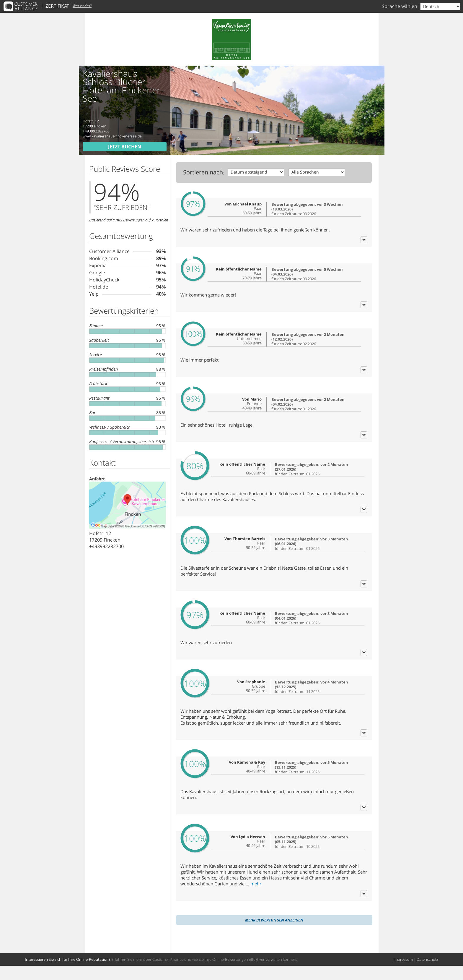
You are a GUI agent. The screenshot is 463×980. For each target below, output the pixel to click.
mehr (256, 898)
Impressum (403, 973)
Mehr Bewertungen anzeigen (274, 934)
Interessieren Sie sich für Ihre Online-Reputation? (68, 973)
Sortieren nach (203, 172)
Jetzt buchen (125, 147)
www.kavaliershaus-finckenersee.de (112, 136)
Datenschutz (427, 973)
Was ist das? (82, 6)
